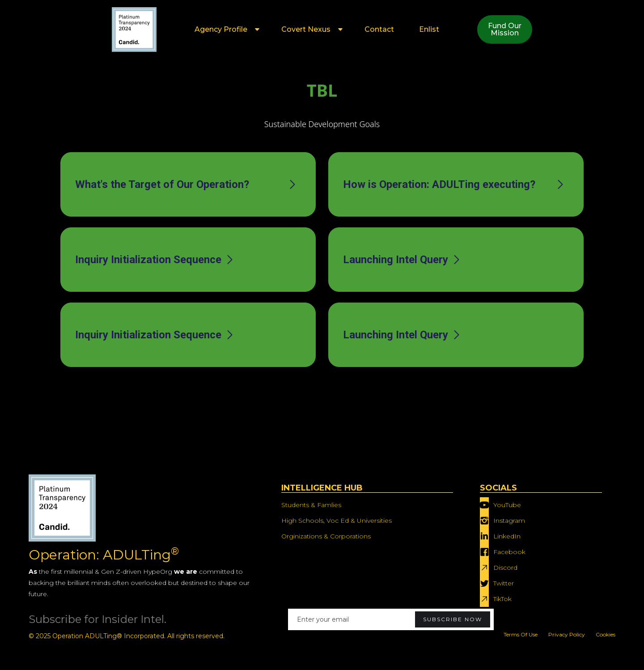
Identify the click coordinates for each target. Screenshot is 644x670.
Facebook (509, 552)
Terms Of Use (521, 634)
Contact (379, 29)
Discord (505, 568)
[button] (225, 30)
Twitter (504, 583)
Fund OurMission (505, 29)
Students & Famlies (311, 505)
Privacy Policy (567, 634)
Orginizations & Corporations (326, 536)
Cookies (606, 634)
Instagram (509, 521)
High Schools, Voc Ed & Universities (337, 521)
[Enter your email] (391, 619)
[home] (134, 30)
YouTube (507, 505)
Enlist (429, 29)
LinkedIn (507, 536)
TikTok (502, 599)
